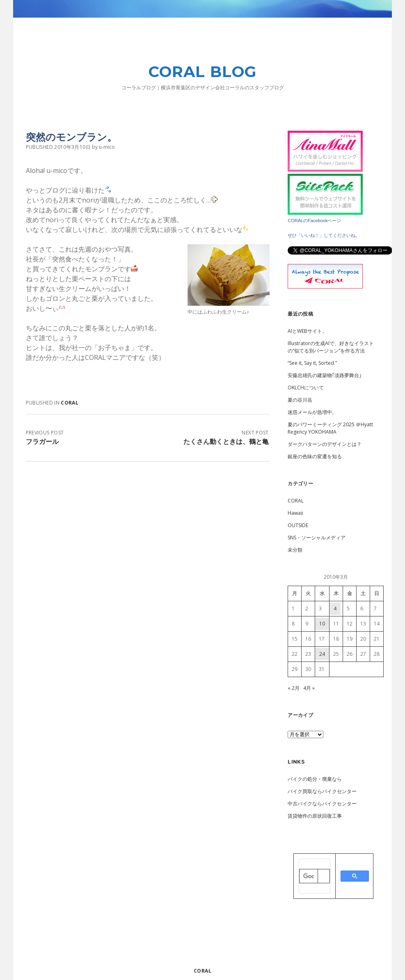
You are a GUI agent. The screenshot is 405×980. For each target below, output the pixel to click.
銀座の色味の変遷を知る (315, 456)
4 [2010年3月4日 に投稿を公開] (335, 608)
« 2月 (294, 688)
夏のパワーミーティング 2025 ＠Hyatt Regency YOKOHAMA (330, 428)
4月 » (309, 688)
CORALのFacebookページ (314, 221)
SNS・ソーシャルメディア (317, 538)
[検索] (309, 877)
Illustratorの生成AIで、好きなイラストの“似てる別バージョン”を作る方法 (331, 347)
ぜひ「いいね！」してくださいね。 (324, 235)
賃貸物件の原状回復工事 (315, 816)
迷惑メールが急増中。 (312, 412)
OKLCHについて (306, 388)
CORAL (70, 403)
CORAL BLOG (202, 72)
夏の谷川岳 (300, 400)
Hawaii (295, 513)
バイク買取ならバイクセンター (322, 791)
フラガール (42, 441)
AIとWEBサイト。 (307, 331)
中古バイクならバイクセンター (322, 804)
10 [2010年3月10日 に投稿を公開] (322, 624)
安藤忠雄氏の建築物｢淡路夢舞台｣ (325, 375)
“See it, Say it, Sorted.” (312, 363)
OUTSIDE (298, 525)
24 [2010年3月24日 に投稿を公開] (322, 654)
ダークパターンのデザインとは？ (325, 444)
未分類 (295, 550)
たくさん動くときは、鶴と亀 (226, 441)
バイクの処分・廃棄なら (315, 779)
